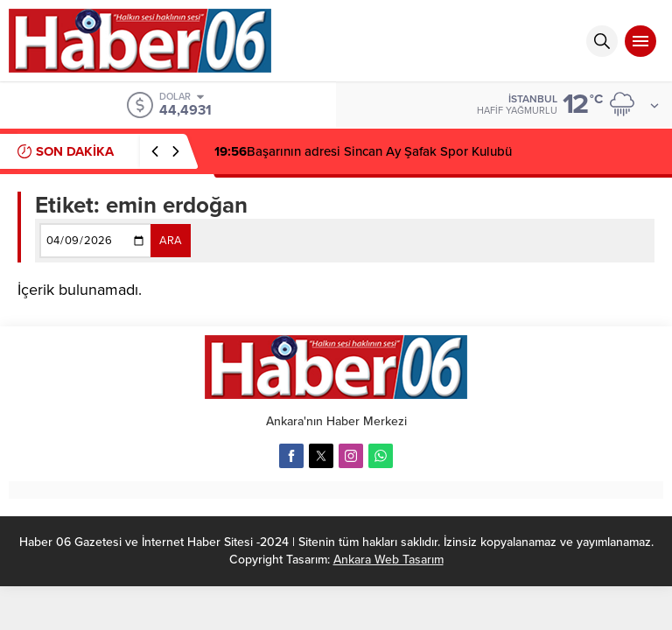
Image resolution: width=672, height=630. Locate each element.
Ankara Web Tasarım (388, 560)
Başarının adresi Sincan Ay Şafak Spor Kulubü (363, 151)
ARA (171, 241)
